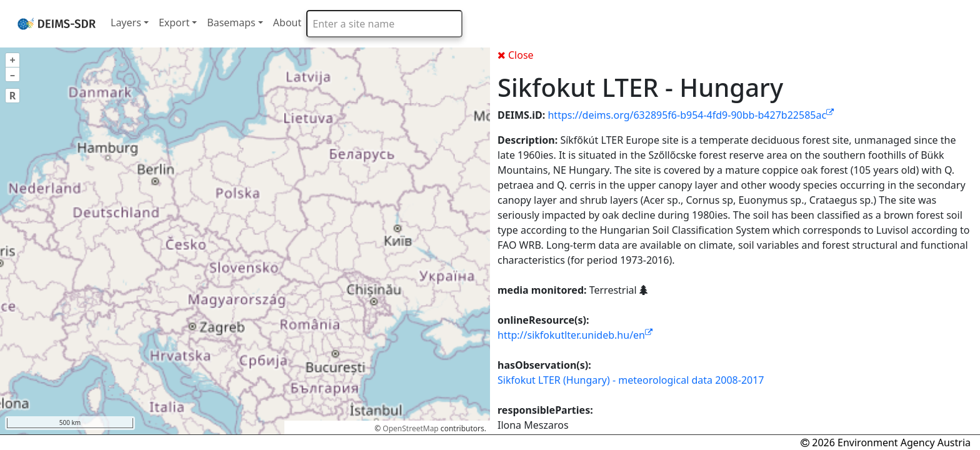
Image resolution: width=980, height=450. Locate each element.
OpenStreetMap (410, 428)
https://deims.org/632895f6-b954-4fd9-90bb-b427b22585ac (691, 115)
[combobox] (384, 24)
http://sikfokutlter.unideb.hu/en (575, 335)
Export (174, 22)
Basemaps (231, 22)
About (287, 22)
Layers (126, 22)
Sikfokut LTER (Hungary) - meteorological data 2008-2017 (631, 380)
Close (516, 55)
